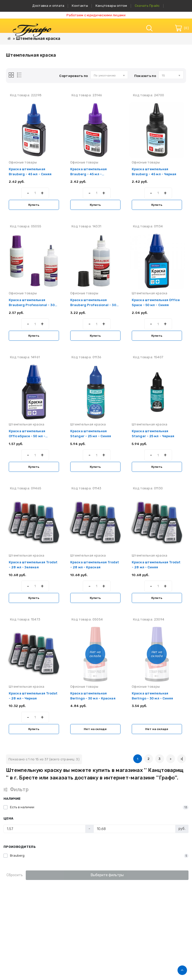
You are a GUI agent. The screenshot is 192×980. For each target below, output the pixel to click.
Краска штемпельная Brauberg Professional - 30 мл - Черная (93, 305)
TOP (182, 970)
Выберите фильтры (107, 875)
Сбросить (15, 875)
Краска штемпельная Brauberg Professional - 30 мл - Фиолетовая (32, 305)
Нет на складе (95, 729)
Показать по (145, 76)
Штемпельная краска (38, 38)
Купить (34, 205)
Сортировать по (73, 76)
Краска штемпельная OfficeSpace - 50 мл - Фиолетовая (27, 436)
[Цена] (44, 829)
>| (182, 759)
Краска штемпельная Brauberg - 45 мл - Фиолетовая (88, 174)
